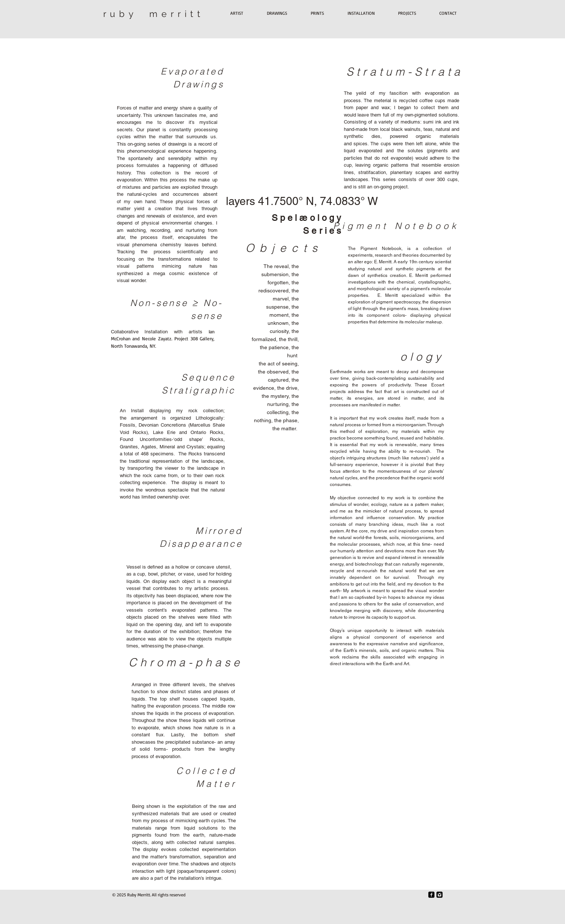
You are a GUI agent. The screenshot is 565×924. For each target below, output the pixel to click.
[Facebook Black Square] (431, 895)
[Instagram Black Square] (440, 895)
